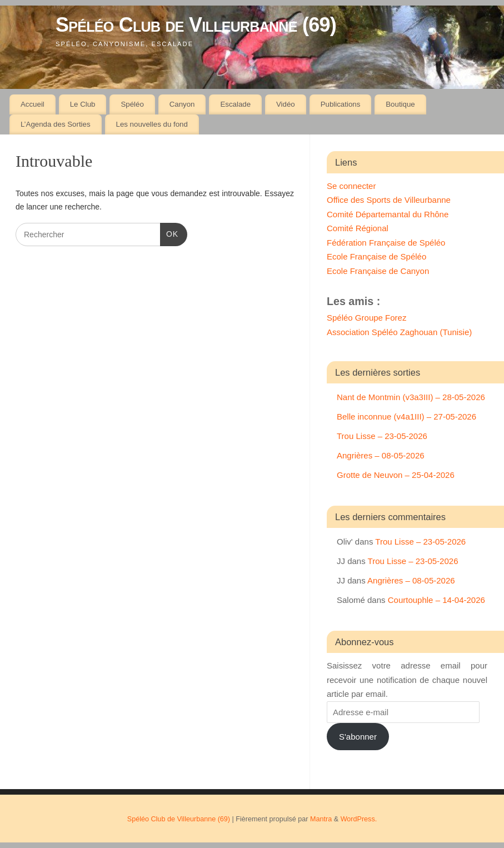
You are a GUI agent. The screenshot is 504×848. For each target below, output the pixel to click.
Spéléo (132, 104)
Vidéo (286, 104)
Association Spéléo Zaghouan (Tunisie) (399, 332)
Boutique (400, 104)
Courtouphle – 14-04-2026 (436, 600)
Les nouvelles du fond (151, 124)
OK (169, 233)
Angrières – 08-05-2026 (381, 455)
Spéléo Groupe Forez (366, 318)
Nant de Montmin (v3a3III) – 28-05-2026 (411, 397)
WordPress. (359, 819)
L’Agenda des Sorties (56, 124)
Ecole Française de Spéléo (376, 256)
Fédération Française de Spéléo (386, 243)
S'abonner (358, 737)
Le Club (83, 104)
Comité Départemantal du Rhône (388, 214)
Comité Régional (358, 228)
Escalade (235, 104)
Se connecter (351, 186)
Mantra (321, 819)
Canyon (182, 104)
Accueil (33, 104)
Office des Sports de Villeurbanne (389, 200)
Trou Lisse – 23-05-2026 (382, 436)
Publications (341, 104)
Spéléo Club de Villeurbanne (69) (196, 25)
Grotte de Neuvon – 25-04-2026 (396, 475)
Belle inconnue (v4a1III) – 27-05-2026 (406, 416)
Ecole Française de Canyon (378, 271)
